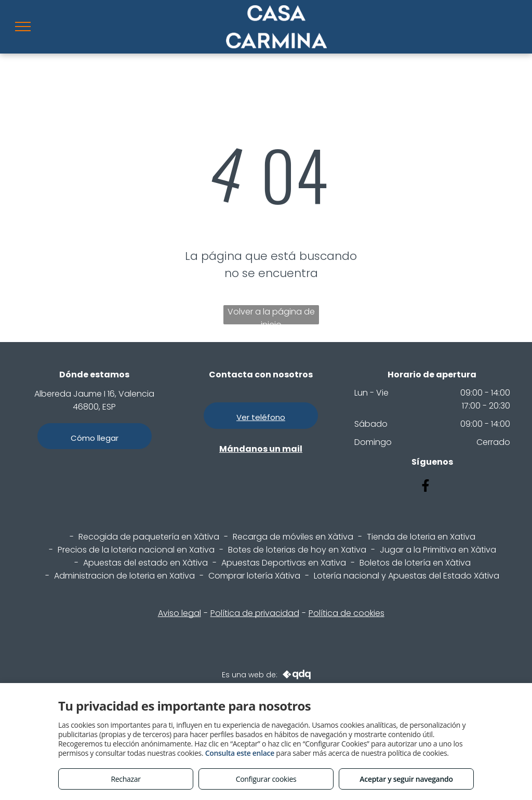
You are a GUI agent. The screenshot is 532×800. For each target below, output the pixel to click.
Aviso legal (179, 613)
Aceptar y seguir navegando (406, 779)
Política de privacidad (255, 613)
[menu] (23, 27)
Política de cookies (347, 613)
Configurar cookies (266, 779)
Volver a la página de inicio (271, 315)
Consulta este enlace (240, 753)
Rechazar (125, 779)
